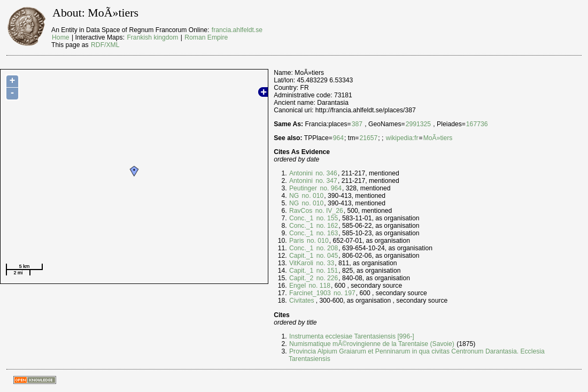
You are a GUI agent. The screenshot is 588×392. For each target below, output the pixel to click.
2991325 (418, 124)
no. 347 (326, 181)
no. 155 (326, 218)
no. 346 (326, 173)
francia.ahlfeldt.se (237, 30)
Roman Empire (206, 37)
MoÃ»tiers (438, 138)
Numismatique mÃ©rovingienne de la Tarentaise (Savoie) (372, 344)
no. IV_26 (328, 211)
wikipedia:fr (402, 138)
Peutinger (303, 188)
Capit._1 (301, 256)
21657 (368, 138)
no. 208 (326, 248)
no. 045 (326, 256)
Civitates (302, 301)
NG (294, 196)
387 (357, 124)
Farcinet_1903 (310, 293)
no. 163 (326, 233)
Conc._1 (301, 218)
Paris (297, 241)
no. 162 (326, 226)
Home (60, 37)
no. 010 (312, 196)
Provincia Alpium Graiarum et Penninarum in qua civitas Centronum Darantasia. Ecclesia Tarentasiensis (417, 355)
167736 (477, 124)
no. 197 (344, 293)
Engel (297, 286)
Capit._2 (301, 278)
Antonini (301, 173)
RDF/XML (105, 45)
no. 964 (330, 188)
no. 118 (319, 286)
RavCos (301, 211)
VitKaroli (301, 263)
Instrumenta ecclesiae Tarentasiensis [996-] (352, 336)
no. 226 (326, 278)
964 (338, 138)
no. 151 (326, 271)
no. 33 (324, 263)
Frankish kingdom (152, 37)
